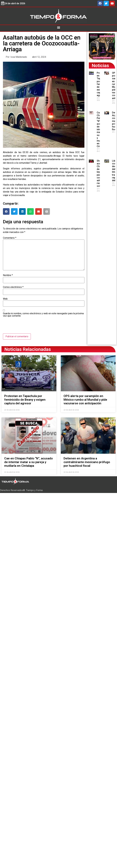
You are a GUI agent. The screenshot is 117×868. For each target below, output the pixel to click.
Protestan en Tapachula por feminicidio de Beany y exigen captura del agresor (25, 400)
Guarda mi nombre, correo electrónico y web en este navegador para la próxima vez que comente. (43, 315)
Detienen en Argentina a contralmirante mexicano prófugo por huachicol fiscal (87, 462)
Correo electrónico (13, 287)
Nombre (8, 275)
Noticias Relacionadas (28, 349)
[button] (58, 27)
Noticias (100, 65)
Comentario (10, 238)
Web (5, 299)
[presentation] (25, 326)
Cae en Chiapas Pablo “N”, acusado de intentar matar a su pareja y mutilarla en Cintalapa (28, 462)
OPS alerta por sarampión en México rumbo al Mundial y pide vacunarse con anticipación (85, 400)
